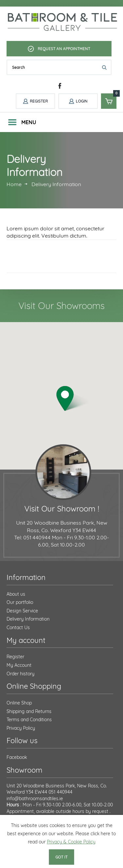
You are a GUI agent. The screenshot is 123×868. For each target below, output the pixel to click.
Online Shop (19, 703)
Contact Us (18, 627)
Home (14, 184)
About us (16, 594)
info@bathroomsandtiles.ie (35, 799)
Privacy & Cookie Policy (71, 842)
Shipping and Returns (29, 711)
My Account (19, 665)
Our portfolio (20, 602)
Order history (20, 674)
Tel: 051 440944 (32, 537)
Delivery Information (28, 619)
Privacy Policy (21, 728)
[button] (73, 399)
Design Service (22, 611)
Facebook (17, 757)
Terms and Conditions (29, 720)
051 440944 (61, 792)
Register (15, 657)
